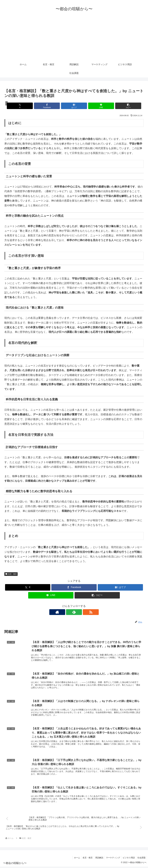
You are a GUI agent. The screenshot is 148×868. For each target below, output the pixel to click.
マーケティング (112, 859)
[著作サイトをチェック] (67, 612)
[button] (121, 106)
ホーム (74, 859)
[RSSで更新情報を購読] (81, 612)
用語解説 (98, 859)
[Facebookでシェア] (51, 106)
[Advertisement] (74, 39)
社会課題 (141, 859)
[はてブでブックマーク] (74, 106)
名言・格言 (11, 574)
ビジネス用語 (128, 859)
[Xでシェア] (27, 106)
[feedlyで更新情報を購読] (74, 612)
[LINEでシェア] (97, 106)
